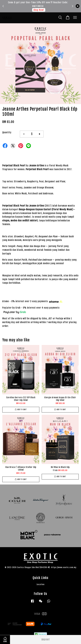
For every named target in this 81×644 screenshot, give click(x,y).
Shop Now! (39, 10)
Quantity (7, 132)
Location (41, 584)
